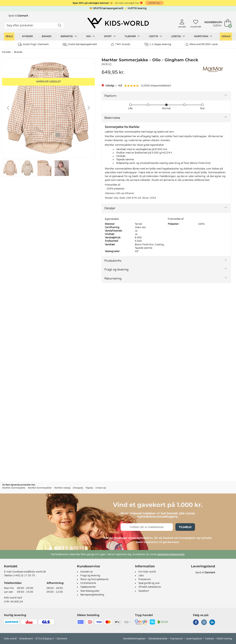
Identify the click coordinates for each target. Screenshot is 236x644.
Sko (90, 36)
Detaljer (110, 208)
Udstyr (155, 36)
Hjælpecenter (88, 587)
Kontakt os (87, 572)
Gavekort (144, 591)
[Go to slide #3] (44, 168)
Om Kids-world (147, 572)
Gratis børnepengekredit (80, 45)
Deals (9, 36)
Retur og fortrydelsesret (94, 579)
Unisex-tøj (100, 488)
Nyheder (27, 36)
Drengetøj (78, 488)
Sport (110, 36)
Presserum (145, 579)
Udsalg (226, 36)
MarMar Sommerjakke (14, 488)
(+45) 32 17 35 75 (24, 576)
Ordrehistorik (88, 583)
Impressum (177, 639)
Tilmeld (185, 527)
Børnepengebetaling (92, 595)
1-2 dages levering (158, 44)
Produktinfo (113, 261)
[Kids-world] (118, 23)
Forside (6, 52)
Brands (47, 36)
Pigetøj (89, 488)
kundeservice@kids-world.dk (29, 572)
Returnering (113, 278)
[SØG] (60, 25)
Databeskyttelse (158, 639)
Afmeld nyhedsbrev (150, 587)
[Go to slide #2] (27, 168)
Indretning (203, 36)
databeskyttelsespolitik (171, 554)
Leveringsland (194, 639)
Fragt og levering (116, 269)
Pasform (110, 96)
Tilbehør (132, 36)
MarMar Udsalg (62, 488)
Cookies (209, 639)
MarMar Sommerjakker (40, 488)
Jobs (141, 576)
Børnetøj (69, 36)
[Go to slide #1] (10, 168)
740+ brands (120, 44)
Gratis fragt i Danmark (33, 44)
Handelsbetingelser (134, 639)
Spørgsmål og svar (149, 583)
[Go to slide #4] (62, 168)
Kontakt (11, 566)
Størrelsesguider (90, 591)
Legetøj (178, 36)
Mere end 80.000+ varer (202, 44)
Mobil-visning (224, 639)
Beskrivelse (112, 118)
